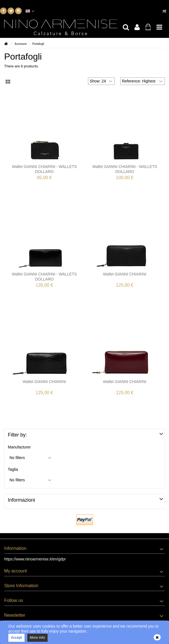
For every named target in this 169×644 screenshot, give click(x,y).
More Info (37, 637)
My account (16, 571)
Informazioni (21, 500)
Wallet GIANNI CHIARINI (125, 274)
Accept (16, 637)
